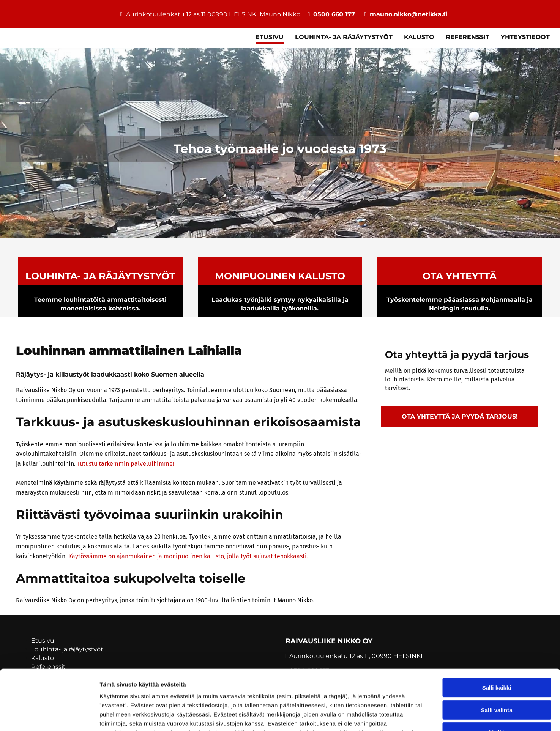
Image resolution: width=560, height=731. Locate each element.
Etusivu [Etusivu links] (270, 37)
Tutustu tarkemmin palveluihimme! (126, 464)
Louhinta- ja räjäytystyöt (100, 276)
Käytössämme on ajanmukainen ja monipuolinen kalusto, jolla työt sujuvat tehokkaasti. (188, 556)
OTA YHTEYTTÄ (460, 276)
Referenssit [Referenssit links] (468, 37)
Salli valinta (497, 653)
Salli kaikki (497, 631)
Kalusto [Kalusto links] (419, 37)
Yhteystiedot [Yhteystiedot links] (525, 37)
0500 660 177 (334, 14)
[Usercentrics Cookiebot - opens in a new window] (49, 716)
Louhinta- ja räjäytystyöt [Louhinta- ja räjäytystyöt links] (344, 37)
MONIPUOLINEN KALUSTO (280, 276)
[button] (460, 417)
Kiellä (497, 675)
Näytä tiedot (406, 716)
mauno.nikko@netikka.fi (409, 14)
